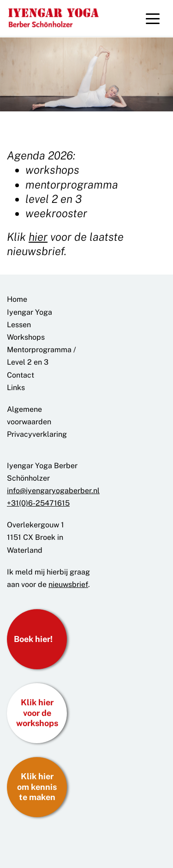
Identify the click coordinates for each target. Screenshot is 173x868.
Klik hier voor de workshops (37, 713)
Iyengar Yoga (30, 312)
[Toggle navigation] (153, 18)
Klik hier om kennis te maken (37, 787)
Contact (21, 375)
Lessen (19, 325)
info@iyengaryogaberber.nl (53, 491)
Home (17, 299)
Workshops (26, 337)
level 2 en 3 (54, 199)
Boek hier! (33, 639)
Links (16, 388)
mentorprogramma (72, 184)
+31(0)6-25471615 (38, 503)
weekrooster (56, 213)
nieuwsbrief (68, 584)
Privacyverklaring (37, 434)
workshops (52, 170)
